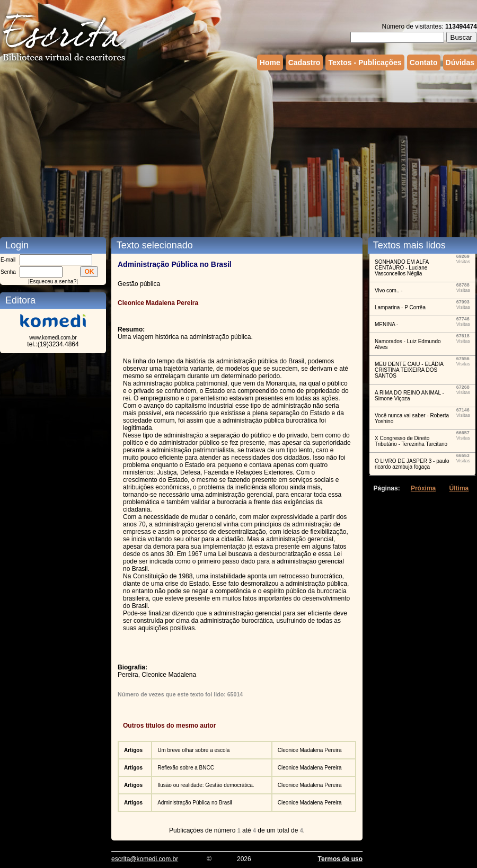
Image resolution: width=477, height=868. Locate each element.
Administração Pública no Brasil (195, 803)
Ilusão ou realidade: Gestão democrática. (206, 785)
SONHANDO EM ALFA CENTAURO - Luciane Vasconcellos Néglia (402, 268)
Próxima (423, 488)
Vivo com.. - (389, 290)
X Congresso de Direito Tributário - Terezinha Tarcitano (411, 441)
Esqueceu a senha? (53, 281)
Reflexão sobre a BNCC (186, 768)
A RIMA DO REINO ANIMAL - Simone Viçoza (409, 396)
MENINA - (386, 324)
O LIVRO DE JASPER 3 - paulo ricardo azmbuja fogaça (412, 464)
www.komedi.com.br (53, 338)
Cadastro (304, 62)
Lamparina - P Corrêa (400, 307)
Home (270, 62)
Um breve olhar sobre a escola (193, 750)
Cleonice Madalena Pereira (310, 750)
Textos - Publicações (365, 62)
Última (459, 488)
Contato (424, 62)
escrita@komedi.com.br (145, 859)
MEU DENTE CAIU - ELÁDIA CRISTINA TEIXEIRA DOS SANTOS (409, 370)
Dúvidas (460, 62)
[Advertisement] (204, 153)
